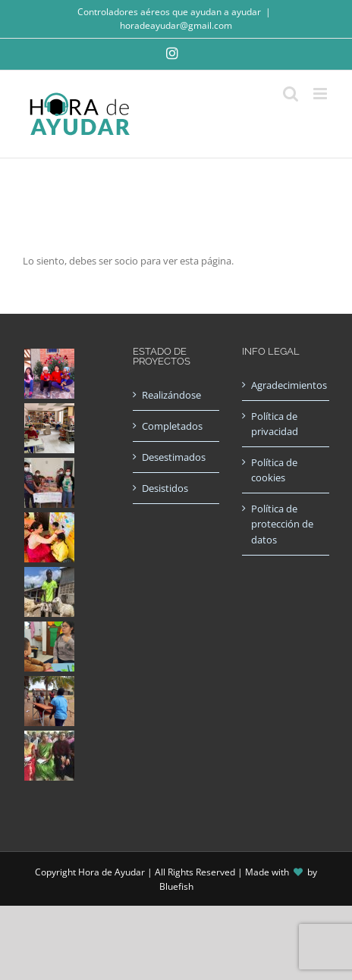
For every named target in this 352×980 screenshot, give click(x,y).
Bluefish (176, 886)
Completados (172, 426)
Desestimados (174, 457)
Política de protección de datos (282, 524)
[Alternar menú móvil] (321, 94)
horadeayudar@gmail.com (176, 25)
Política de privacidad (275, 424)
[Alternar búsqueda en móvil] (291, 94)
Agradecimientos (286, 385)
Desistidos (165, 488)
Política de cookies (274, 470)
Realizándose (171, 395)
